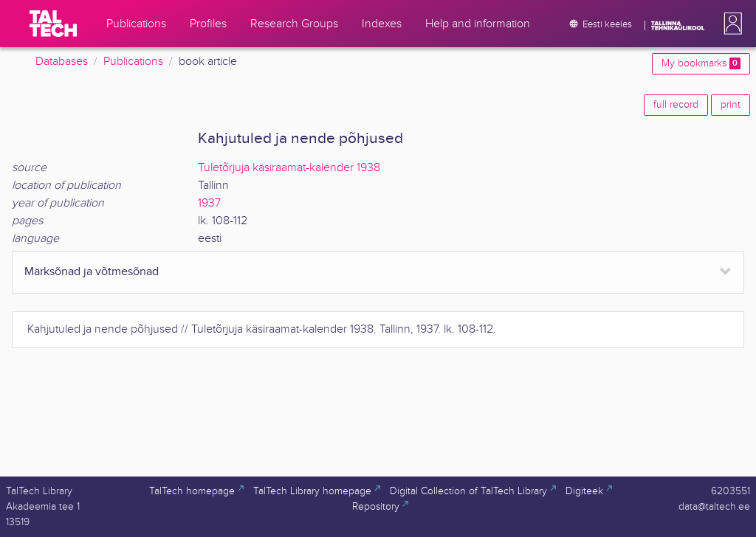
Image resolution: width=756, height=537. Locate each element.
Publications (133, 62)
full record (676, 105)
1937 (209, 203)
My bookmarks (701, 63)
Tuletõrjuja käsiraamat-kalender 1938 (289, 168)
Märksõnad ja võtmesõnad (92, 272)
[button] (730, 24)
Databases (62, 62)
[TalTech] (53, 24)
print (731, 105)
